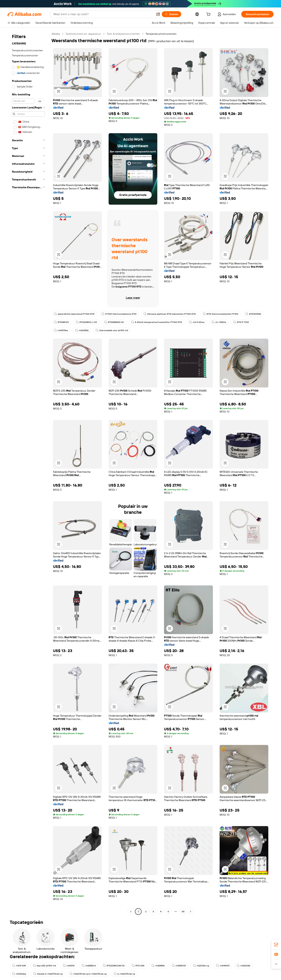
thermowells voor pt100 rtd (112, 330)
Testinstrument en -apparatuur (83, 34)
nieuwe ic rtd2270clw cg (48, 974)
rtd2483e (158, 966)
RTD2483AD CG (114, 322)
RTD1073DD (253, 314)
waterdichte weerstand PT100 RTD (74, 314)
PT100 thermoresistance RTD (119, 314)
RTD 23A (138, 966)
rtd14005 (223, 966)
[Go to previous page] (131, 912)
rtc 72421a (219, 322)
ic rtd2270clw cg (124, 974)
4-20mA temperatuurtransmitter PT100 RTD (156, 322)
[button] (158, 14)
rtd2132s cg (201, 966)
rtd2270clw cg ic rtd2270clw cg (88, 974)
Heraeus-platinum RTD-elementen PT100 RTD (170, 314)
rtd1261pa (19, 974)
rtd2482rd (89, 966)
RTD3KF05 (61, 322)
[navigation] (28, 473)
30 (183, 912)
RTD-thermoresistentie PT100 (221, 314)
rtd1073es (61, 330)
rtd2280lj (82, 330)
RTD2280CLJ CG (86, 322)
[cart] (209, 15)
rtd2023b (243, 966)
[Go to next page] (191, 912)
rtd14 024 (19, 966)
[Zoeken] (171, 14)
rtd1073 (69, 966)
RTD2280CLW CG (114, 966)
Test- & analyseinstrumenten (123, 34)
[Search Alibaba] (103, 14)
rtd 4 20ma (197, 322)
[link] (276, 945)
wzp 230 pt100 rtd (44, 966)
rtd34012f (179, 966)
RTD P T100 (241, 322)
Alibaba (56, 34)
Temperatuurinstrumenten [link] (161, 34)
